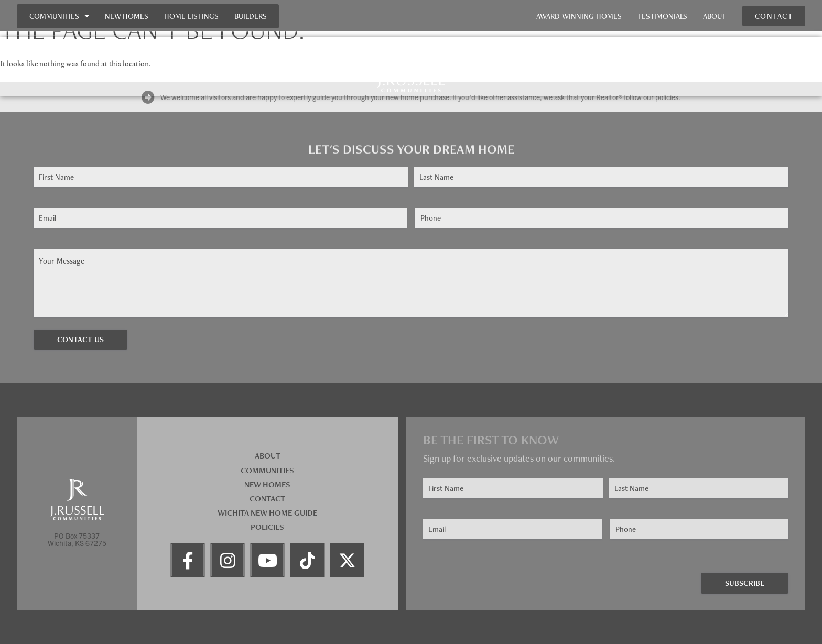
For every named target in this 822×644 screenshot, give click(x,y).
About (715, 16)
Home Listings (191, 16)
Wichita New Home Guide (267, 513)
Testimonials (662, 16)
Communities (59, 16)
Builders (251, 16)
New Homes (127, 16)
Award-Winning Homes (579, 16)
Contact (267, 499)
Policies (267, 527)
